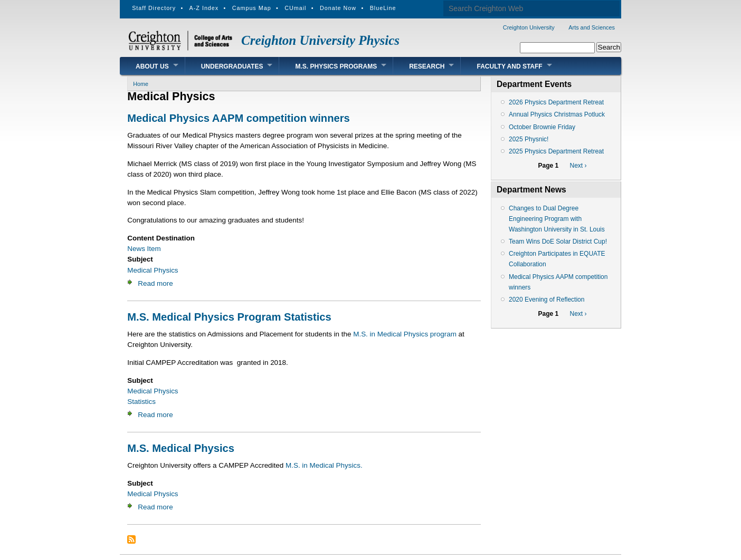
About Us (152, 66)
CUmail (295, 8)
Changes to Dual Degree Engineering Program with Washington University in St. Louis (557, 219)
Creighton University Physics (320, 40)
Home (141, 84)
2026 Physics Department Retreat (556, 102)
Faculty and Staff (509, 66)
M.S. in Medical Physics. (324, 465)
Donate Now (338, 8)
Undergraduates (232, 66)
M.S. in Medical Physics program (405, 334)
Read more (155, 283)
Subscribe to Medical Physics (131, 539)
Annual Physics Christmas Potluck (557, 114)
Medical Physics (153, 270)
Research (427, 66)
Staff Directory (154, 8)
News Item (144, 249)
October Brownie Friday (542, 127)
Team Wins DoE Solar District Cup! (558, 242)
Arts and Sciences (592, 27)
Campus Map (252, 8)
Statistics (141, 402)
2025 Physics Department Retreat (556, 151)
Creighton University (529, 27)
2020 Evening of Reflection (547, 300)
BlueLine (383, 8)
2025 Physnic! (529, 139)
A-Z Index (204, 8)
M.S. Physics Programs (336, 66)
